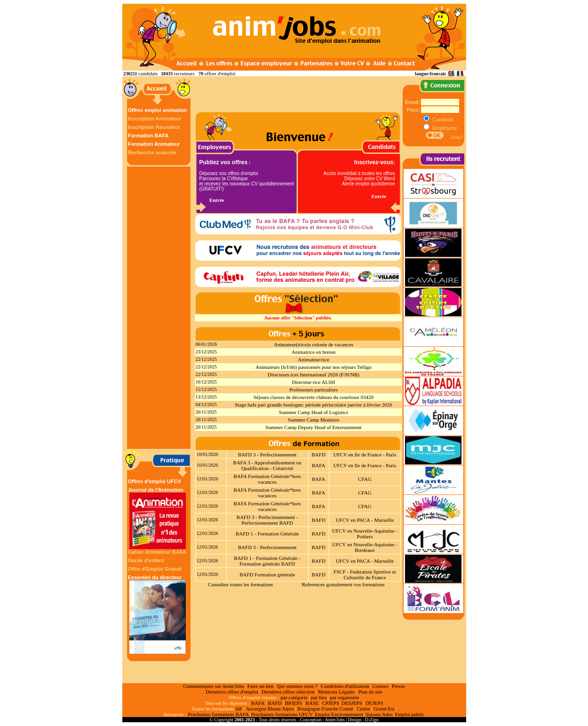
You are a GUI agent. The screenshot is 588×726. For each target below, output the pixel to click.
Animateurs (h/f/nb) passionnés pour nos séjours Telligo (314, 367)
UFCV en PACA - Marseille (365, 520)
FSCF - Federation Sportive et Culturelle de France (365, 574)
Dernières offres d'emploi (232, 692)
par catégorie (294, 697)
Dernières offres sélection (288, 692)
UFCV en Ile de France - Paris (365, 455)
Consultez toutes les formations (240, 584)
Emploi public (409, 714)
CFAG (365, 479)
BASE (312, 703)
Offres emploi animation (158, 110)
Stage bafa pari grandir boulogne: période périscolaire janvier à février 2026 (314, 405)
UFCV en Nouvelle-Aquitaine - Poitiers (365, 534)
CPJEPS (331, 703)
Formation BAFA (148, 136)
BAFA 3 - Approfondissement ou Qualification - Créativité (267, 465)
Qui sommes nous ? (297, 686)
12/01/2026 (207, 479)
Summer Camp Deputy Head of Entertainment (313, 427)
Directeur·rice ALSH (314, 382)
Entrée (217, 200)
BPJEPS (294, 703)
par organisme (344, 697)
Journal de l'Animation (158, 518)
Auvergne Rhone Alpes (270, 709)
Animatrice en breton (314, 352)
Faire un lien (261, 686)
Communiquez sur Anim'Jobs (214, 686)
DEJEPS (374, 703)
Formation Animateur (154, 144)
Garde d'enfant (146, 560)
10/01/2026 (207, 454)
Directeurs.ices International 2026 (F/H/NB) (314, 375)
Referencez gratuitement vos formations (343, 584)
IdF (239, 709)
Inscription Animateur (155, 119)
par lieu (319, 697)
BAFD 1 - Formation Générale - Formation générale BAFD (267, 561)
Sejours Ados (379, 714)
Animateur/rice (314, 359)
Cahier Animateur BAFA (157, 552)
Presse (398, 686)
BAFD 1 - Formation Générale (267, 534)
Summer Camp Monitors (314, 420)
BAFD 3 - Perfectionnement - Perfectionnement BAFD (267, 520)
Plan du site (370, 692)
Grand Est (384, 709)
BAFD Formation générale (267, 574)
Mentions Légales (337, 692)
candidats (148, 73)
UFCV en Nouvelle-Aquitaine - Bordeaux (365, 547)
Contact (381, 686)
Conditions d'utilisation (345, 686)
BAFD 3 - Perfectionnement (267, 455)
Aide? (457, 137)
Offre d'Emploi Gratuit (155, 569)
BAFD (319, 455)
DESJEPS (352, 703)
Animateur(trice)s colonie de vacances (314, 344)
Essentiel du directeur (158, 614)
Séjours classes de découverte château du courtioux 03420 (314, 397)
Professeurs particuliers (314, 390)
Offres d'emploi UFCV (155, 481)
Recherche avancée (152, 152)
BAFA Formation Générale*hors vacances (267, 479)
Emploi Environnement (339, 714)
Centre (363, 709)
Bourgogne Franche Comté (325, 709)
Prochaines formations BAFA (218, 714)
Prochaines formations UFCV (282, 714)
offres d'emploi (220, 73)
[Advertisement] (160, 308)
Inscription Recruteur (154, 127)
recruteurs (184, 73)
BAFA (319, 465)
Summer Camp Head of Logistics (314, 412)
